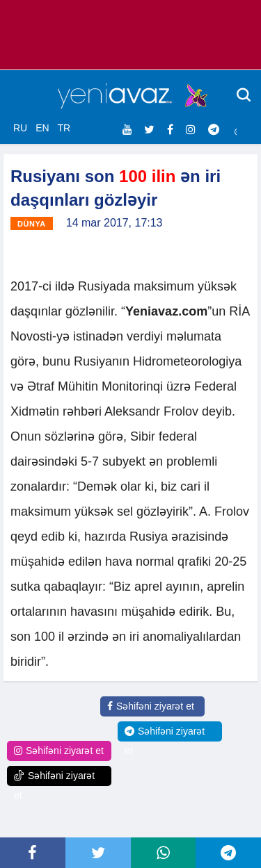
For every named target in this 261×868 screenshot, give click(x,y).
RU (20, 128)
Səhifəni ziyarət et (151, 706)
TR (64, 128)
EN (42, 128)
